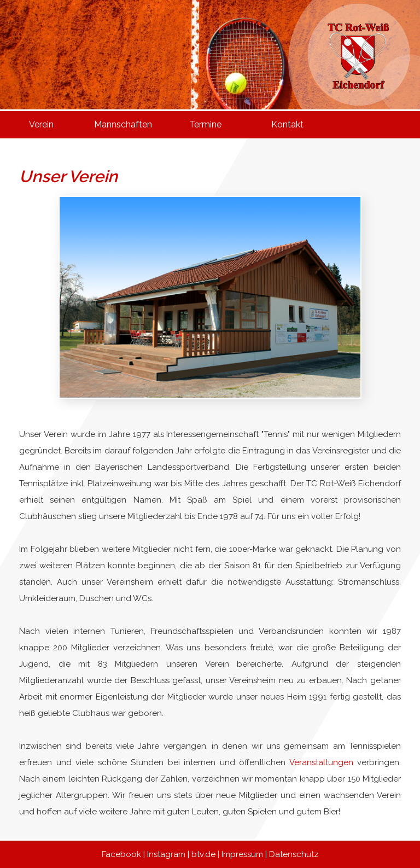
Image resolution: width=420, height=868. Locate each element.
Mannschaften (123, 124)
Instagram (166, 854)
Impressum (242, 854)
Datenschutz (294, 854)
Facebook (121, 854)
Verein (41, 124)
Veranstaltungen (321, 762)
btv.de (203, 854)
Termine (205, 124)
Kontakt (287, 124)
